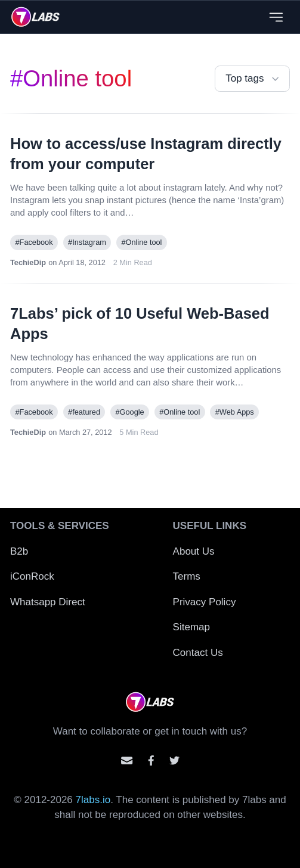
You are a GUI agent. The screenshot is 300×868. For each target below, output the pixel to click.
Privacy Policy (205, 602)
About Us (194, 551)
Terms (187, 576)
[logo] (35, 17)
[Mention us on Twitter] (174, 760)
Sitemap (191, 627)
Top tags (253, 79)
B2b (19, 551)
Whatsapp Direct (48, 602)
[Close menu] (276, 17)
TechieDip (28, 262)
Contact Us (198, 653)
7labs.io (93, 800)
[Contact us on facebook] (151, 760)
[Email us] (127, 760)
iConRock (32, 576)
